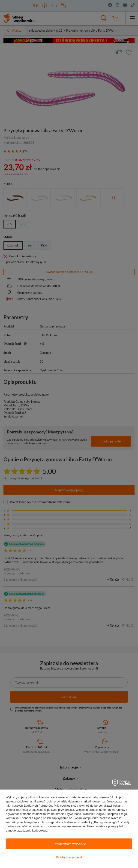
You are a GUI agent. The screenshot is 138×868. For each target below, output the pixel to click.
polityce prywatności (60, 810)
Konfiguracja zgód (69, 857)
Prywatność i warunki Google (85, 814)
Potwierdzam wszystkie (69, 844)
